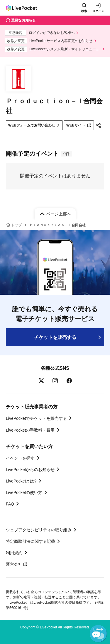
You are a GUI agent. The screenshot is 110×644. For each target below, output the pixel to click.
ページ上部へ (59, 214)
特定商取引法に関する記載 (31, 541)
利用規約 (14, 553)
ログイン (98, 11)
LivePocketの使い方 (24, 492)
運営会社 (17, 564)
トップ (16, 225)
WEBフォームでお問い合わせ (32, 125)
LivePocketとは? (21, 481)
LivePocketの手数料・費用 (30, 430)
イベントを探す (20, 458)
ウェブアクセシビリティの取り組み (39, 530)
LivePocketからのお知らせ (30, 470)
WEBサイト (79, 125)
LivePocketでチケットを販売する (36, 418)
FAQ (10, 504)
